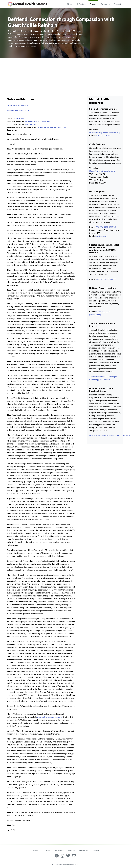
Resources (105, 4)
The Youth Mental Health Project (103, 377)
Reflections (82, 4)
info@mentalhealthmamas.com (51, 127)
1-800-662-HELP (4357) (107, 279)
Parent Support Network (100, 379)
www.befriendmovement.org (49, 717)
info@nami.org (101, 236)
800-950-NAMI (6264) (106, 227)
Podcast (94, 4)
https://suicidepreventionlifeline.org (104, 132)
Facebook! (21, 118)
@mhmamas (30, 124)
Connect (117, 4)
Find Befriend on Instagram (18, 110)
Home (36, 850)
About (70, 4)
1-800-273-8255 (103, 135)
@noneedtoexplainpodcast (37, 121)
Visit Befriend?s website (17, 105)
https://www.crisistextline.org (102, 171)
